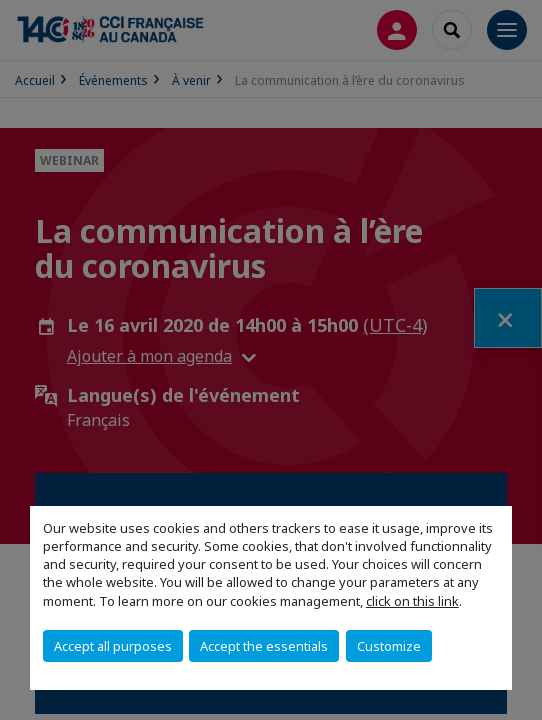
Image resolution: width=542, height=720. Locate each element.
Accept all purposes (113, 646)
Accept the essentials (264, 646)
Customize (389, 646)
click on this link (412, 601)
